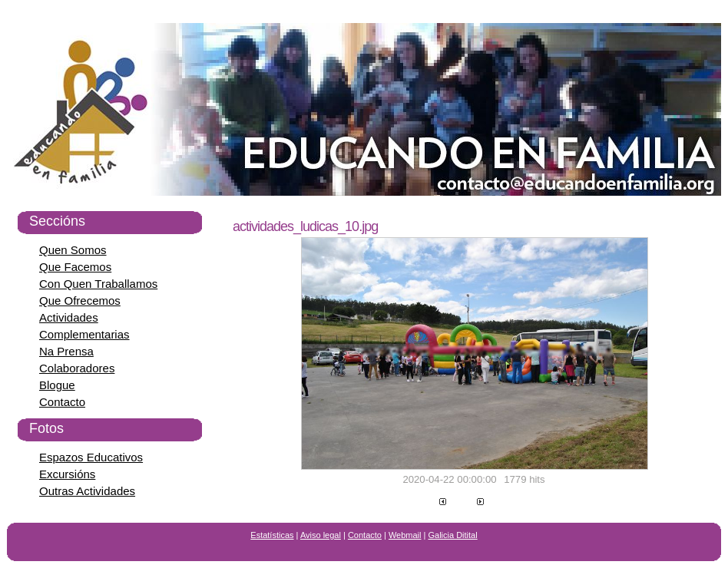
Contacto (62, 402)
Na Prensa (66, 351)
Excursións (67, 474)
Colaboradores (77, 368)
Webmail (405, 535)
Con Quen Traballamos (98, 284)
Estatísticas (272, 535)
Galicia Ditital (453, 535)
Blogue (57, 385)
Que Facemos (75, 267)
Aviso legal (321, 535)
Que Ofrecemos (80, 301)
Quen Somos (73, 250)
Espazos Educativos (91, 457)
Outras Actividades (87, 491)
